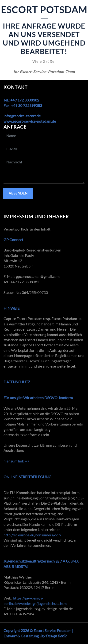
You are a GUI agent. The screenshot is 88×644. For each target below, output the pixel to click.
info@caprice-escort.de (22, 116)
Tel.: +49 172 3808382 (21, 100)
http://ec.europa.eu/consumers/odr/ (32, 535)
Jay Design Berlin (53, 636)
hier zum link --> (17, 461)
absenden (18, 193)
